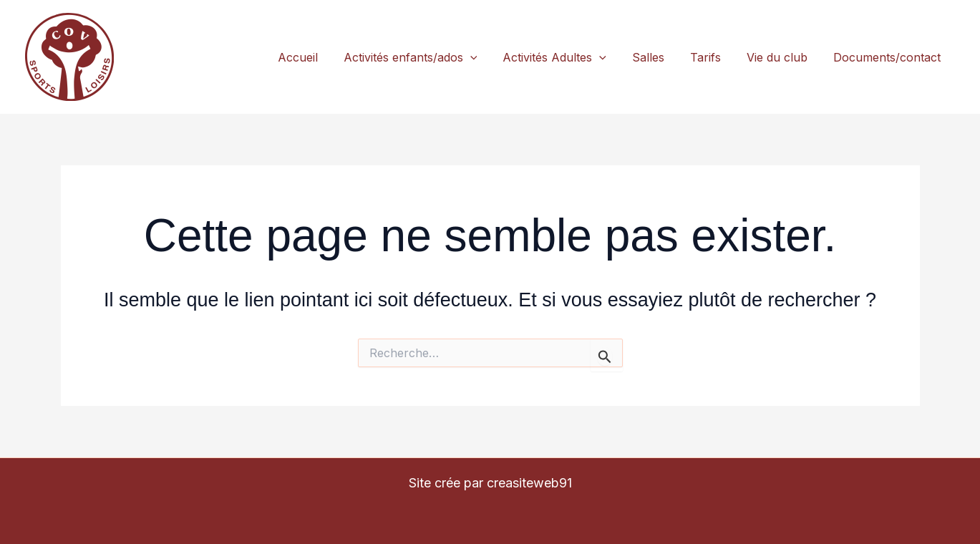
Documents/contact (887, 57)
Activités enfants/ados (411, 58)
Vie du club (777, 57)
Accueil (298, 57)
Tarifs (705, 57)
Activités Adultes (554, 58)
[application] (470, 58)
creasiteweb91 (529, 483)
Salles (648, 57)
